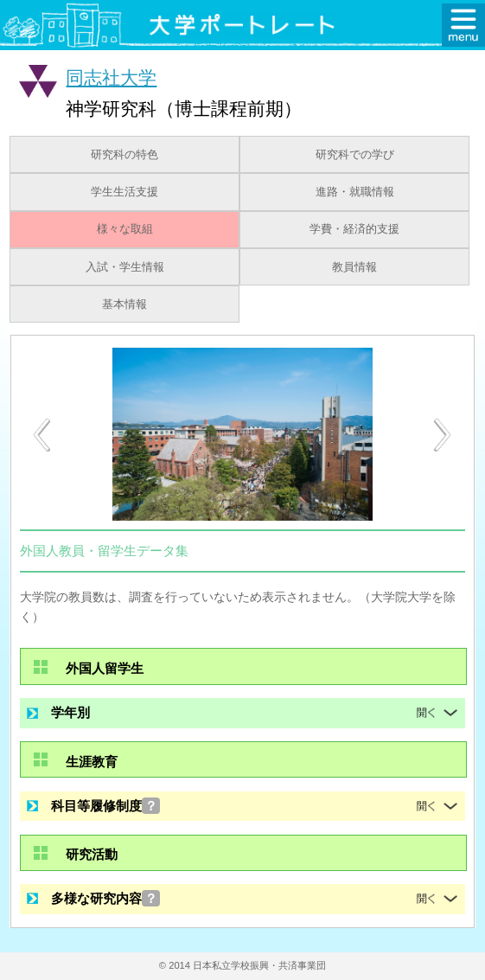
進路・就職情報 (355, 192)
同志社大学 (111, 77)
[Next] (444, 435)
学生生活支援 (124, 192)
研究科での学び (355, 155)
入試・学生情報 (125, 267)
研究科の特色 (124, 155)
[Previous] (41, 435)
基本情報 (124, 304)
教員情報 (354, 267)
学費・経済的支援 (354, 229)
